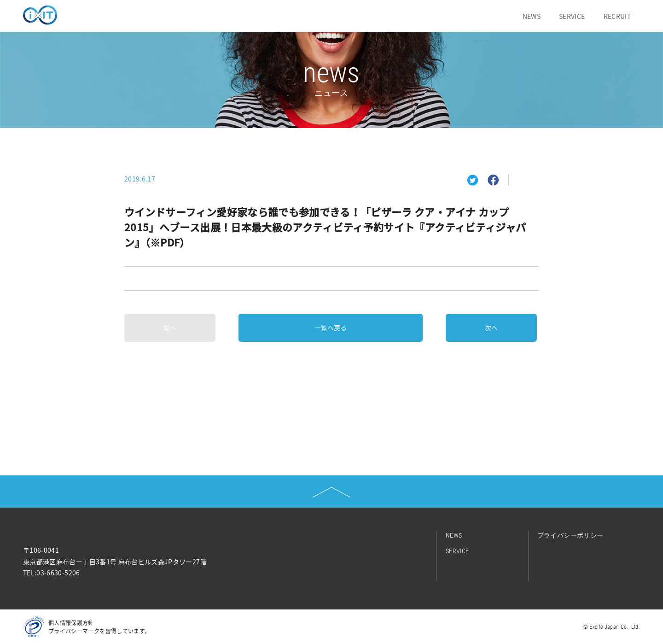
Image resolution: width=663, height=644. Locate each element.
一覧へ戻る (331, 328)
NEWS (532, 16)
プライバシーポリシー (570, 535)
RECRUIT (617, 16)
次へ (491, 328)
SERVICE (572, 16)
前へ (170, 328)
